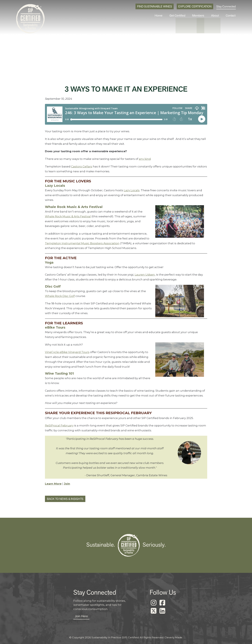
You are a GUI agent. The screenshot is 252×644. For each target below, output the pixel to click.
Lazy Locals (132, 190)
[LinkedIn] (162, 611)
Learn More (53, 484)
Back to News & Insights (65, 499)
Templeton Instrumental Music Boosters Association (82, 243)
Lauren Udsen (145, 275)
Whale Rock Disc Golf (60, 296)
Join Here (81, 616)
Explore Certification (195, 6)
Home (163, 15)
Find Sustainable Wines (155, 6)
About (216, 15)
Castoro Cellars (82, 166)
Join (67, 484)
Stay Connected (226, 6)
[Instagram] (154, 603)
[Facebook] (162, 603)
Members (200, 15)
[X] (154, 611)
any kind (145, 159)
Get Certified (180, 15)
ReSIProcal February (59, 425)
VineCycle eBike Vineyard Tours (67, 352)
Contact (231, 15)
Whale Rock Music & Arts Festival (68, 216)
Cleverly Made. (174, 637)
